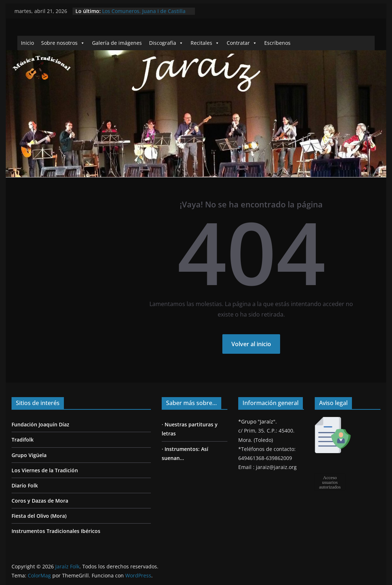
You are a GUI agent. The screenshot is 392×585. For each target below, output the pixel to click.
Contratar (242, 43)
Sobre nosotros (63, 43)
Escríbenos (277, 43)
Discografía (166, 43)
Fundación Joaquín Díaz (40, 424)
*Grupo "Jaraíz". (258, 421)
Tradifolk (23, 440)
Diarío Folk (25, 485)
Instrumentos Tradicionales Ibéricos (56, 531)
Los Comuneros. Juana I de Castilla (144, 11)
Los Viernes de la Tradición (45, 470)
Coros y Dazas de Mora (40, 501)
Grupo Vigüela (29, 455)
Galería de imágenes (117, 43)
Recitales (205, 43)
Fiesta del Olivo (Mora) (39, 516)
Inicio (27, 43)
